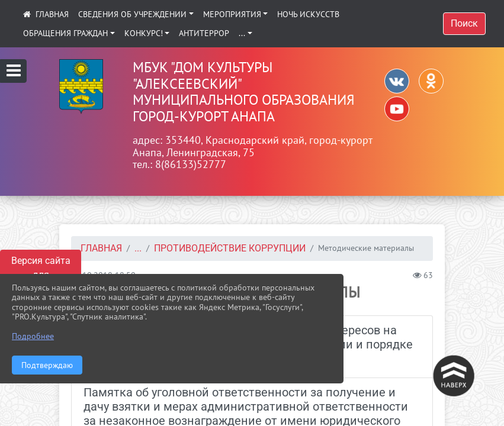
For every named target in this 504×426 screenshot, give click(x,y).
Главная (101, 248)
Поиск (464, 23)
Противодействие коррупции (230, 248)
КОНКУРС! (144, 33)
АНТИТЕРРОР (204, 33)
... (242, 33)
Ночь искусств (308, 14)
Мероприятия (232, 14)
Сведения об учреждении (132, 14)
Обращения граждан (65, 33)
